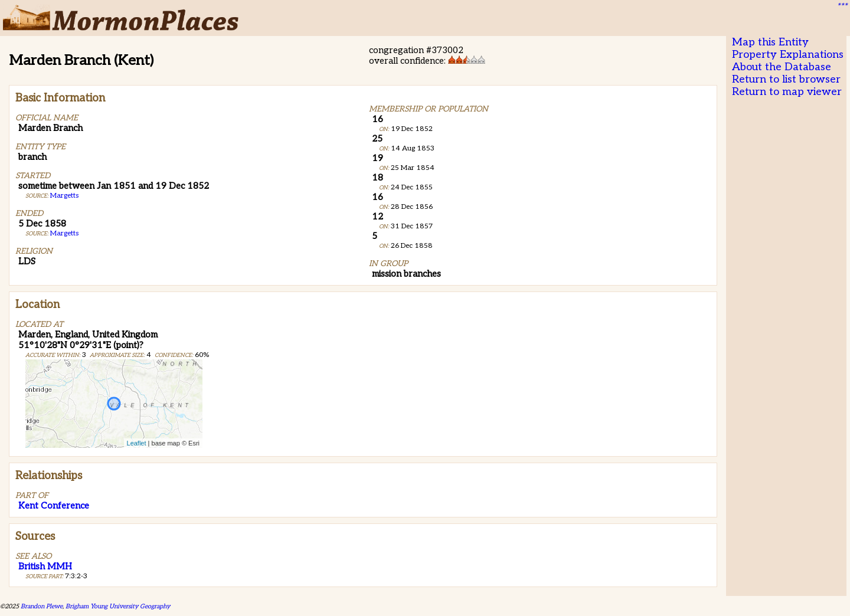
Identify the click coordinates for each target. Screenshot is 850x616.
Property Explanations (788, 55)
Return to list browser (786, 79)
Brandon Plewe (42, 606)
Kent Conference (54, 506)
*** (842, 6)
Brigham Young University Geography (118, 606)
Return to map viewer (787, 92)
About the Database (782, 67)
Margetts (64, 196)
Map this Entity (770, 42)
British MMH (45, 566)
